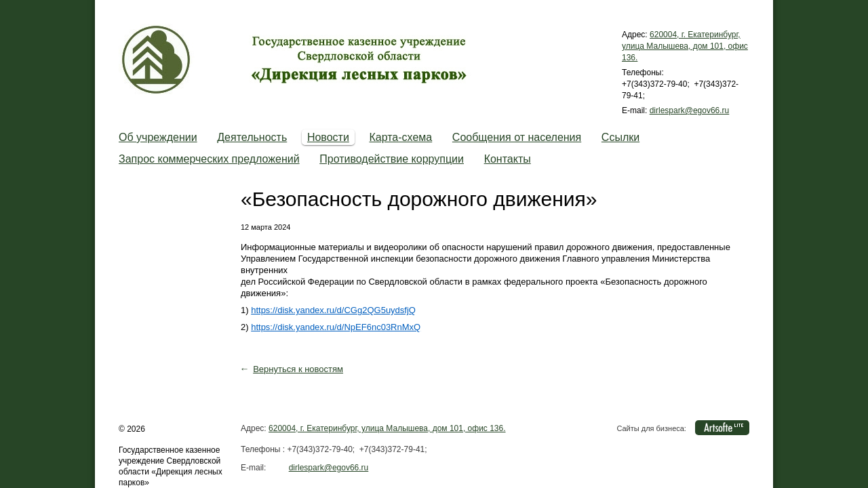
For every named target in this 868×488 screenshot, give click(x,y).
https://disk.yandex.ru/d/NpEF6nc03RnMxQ (336, 327)
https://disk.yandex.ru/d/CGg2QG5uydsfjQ (333, 310)
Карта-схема (400, 137)
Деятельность (252, 137)
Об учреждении (158, 137)
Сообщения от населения (517, 137)
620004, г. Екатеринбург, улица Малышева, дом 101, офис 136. (685, 46)
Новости (328, 137)
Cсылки (620, 137)
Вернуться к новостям (298, 369)
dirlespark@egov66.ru (690, 110)
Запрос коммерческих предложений (209, 159)
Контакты (508, 159)
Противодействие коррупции (392, 159)
